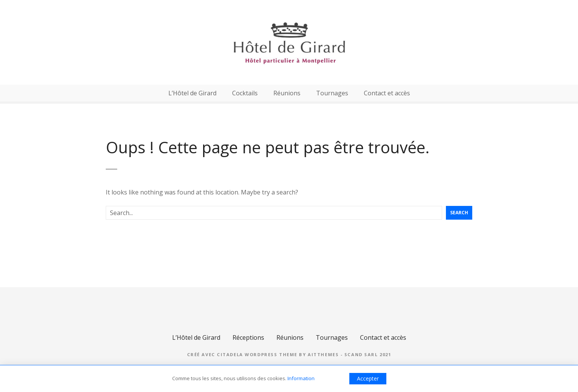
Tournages (332, 93)
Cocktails (245, 93)
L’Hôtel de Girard (192, 93)
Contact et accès (387, 93)
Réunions (287, 93)
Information (301, 378)
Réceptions (248, 337)
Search (459, 213)
